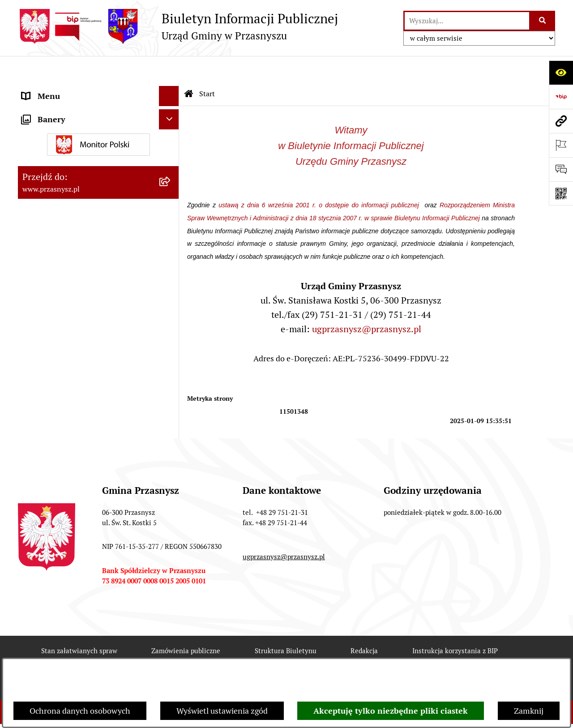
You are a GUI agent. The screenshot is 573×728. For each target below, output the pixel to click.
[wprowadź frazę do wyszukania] (467, 21)
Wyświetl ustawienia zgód (222, 711)
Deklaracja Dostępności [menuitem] (64, 210)
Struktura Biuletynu (286, 624)
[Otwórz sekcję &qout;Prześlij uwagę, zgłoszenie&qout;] (561, 169)
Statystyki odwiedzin (272, 656)
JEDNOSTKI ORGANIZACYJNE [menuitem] (75, 170)
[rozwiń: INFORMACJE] (171, 130)
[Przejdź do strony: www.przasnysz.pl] (561, 121)
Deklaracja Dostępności (170, 656)
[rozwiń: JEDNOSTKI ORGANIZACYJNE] (171, 170)
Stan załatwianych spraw (79, 624)
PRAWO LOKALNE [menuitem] (54, 109)
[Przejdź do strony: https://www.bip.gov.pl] (561, 97)
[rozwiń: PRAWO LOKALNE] (171, 110)
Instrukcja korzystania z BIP (455, 624)
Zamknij (529, 711)
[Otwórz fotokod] (561, 193)
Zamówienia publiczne (186, 624)
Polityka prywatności (449, 656)
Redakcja (364, 624)
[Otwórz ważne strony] (561, 145)
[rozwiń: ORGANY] (171, 90)
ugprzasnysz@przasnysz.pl (367, 302)
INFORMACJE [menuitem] (46, 130)
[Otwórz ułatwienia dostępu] (561, 73)
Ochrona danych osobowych (80, 711)
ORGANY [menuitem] (38, 89)
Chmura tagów (361, 656)
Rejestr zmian (78, 656)
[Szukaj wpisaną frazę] (543, 21)
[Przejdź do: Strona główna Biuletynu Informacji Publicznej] (189, 67)
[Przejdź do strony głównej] (178, 26)
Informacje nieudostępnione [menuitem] (73, 150)
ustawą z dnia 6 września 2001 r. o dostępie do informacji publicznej (320, 178)
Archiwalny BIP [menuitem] (49, 190)
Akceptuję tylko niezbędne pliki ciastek (391, 711)
